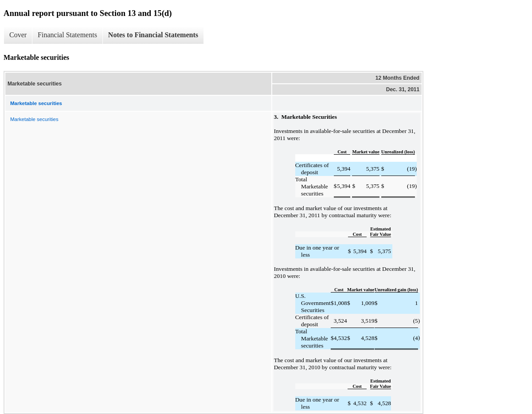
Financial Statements (67, 35)
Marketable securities (34, 119)
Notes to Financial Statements (153, 35)
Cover (18, 35)
